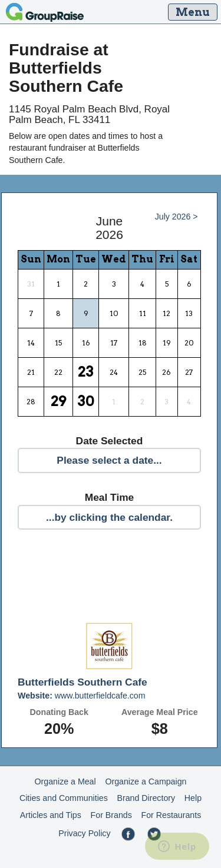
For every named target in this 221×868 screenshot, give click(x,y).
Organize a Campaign (146, 781)
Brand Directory (146, 798)
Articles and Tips (51, 815)
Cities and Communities (64, 798)
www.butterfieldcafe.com (82, 696)
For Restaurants (171, 815)
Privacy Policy (84, 833)
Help (193, 798)
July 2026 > (177, 217)
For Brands (111, 815)
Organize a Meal (65, 781)
